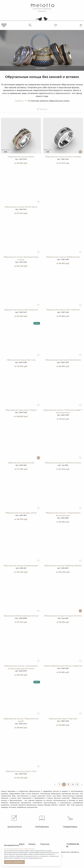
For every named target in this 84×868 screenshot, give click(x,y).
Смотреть (42, 68)
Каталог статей (32, 845)
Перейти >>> (21, 101)
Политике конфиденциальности (32, 858)
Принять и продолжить (14, 862)
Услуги (16, 845)
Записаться (14, 822)
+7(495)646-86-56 (73, 845)
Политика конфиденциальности (50, 845)
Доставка (9, 845)
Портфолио (42, 822)
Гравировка (70, 822)
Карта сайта (22, 845)
